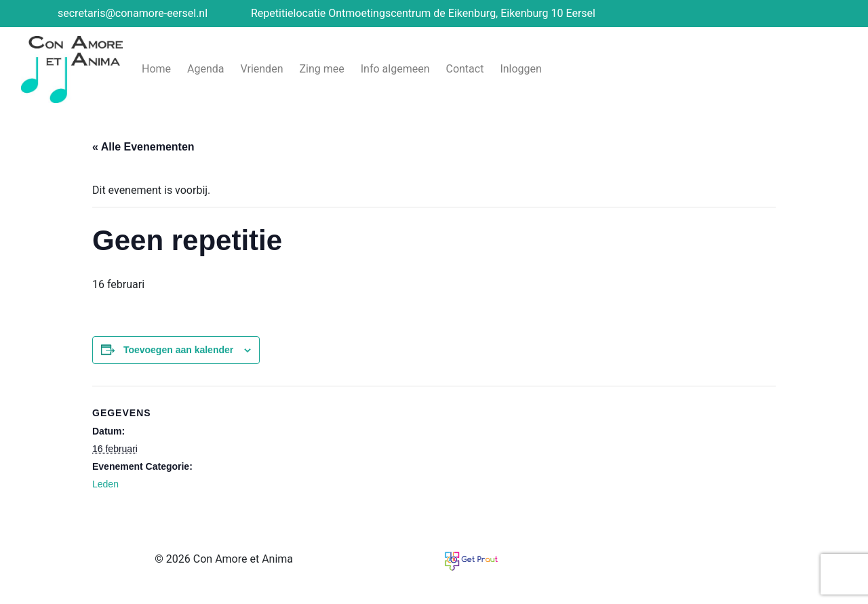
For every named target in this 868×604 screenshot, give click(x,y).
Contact (465, 69)
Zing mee (321, 69)
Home (156, 69)
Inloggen (521, 69)
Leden (105, 484)
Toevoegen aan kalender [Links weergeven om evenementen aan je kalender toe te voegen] (178, 350)
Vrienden (262, 69)
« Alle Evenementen (143, 147)
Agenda (205, 69)
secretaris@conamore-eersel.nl (133, 13)
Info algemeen (395, 69)
